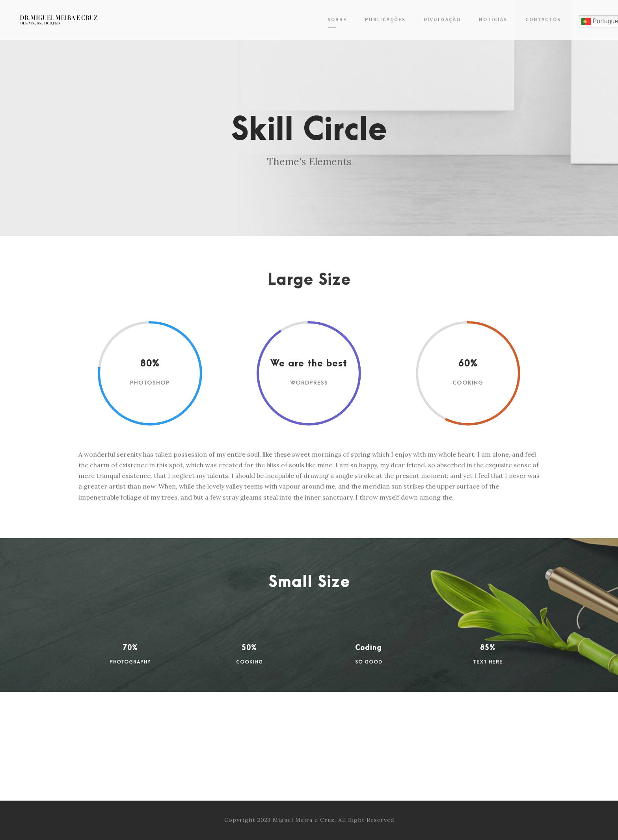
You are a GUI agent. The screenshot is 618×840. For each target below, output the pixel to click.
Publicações (385, 20)
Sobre (337, 20)
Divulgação (442, 20)
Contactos (543, 20)
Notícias (493, 20)
